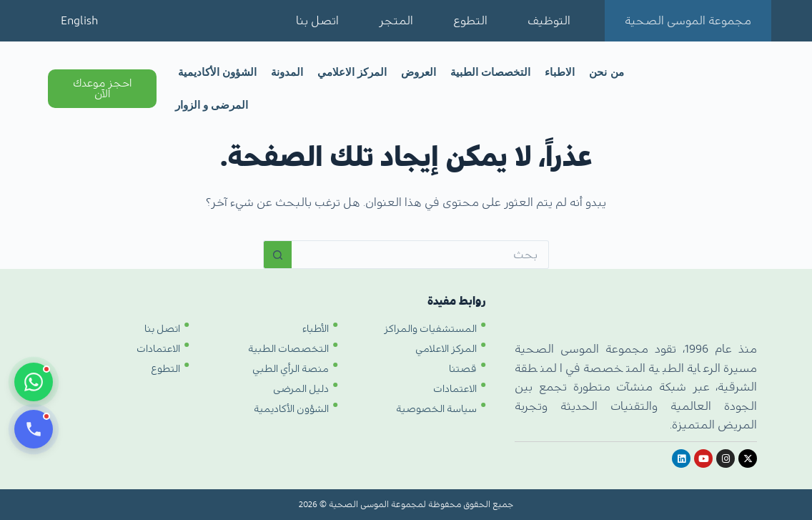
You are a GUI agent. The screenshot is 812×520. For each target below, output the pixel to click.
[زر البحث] (277, 255)
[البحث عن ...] (420, 255)
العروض (419, 72)
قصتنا (463, 369)
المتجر (396, 21)
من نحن (606, 72)
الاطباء (560, 72)
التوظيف (549, 21)
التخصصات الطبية (490, 72)
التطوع (470, 21)
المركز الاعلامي (352, 72)
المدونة (287, 72)
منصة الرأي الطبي (291, 369)
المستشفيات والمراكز (430, 329)
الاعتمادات (455, 389)
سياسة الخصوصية (436, 409)
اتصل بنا (317, 21)
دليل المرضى (301, 389)
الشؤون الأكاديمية (217, 72)
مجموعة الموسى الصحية (688, 21)
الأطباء (316, 329)
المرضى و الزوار (212, 105)
